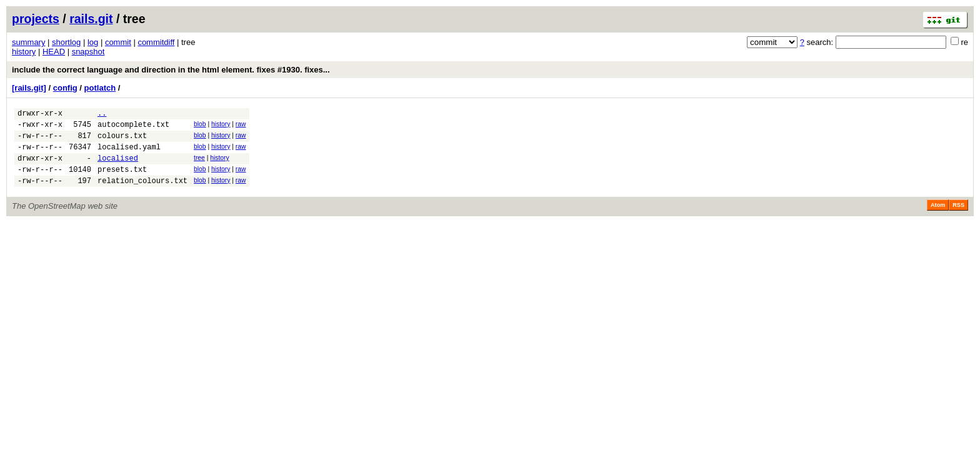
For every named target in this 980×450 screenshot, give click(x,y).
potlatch (100, 88)
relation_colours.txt (142, 193)
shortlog (66, 42)
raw (241, 126)
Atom (938, 218)
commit (118, 42)
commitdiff (156, 42)
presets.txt (122, 180)
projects (36, 19)
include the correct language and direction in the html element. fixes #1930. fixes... (171, 70)
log (93, 42)
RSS (958, 218)
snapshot (88, 52)
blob (200, 126)
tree (199, 165)
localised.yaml (129, 154)
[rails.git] (29, 88)
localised (118, 167)
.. (102, 115)
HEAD (54, 52)
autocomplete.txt (133, 128)
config (65, 88)
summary (28, 42)
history (24, 52)
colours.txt (122, 141)
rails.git (91, 19)
